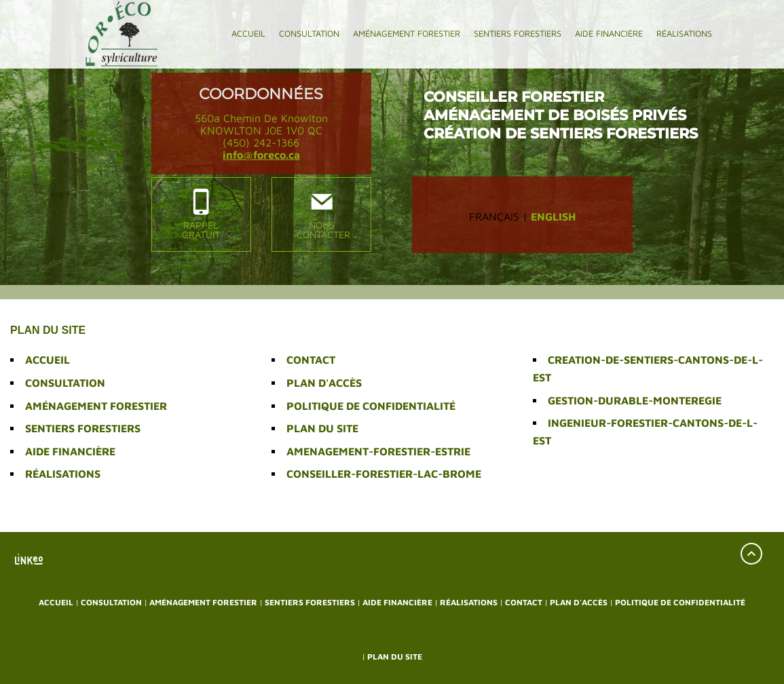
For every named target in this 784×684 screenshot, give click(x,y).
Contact (311, 360)
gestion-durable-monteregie (635, 400)
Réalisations (684, 34)
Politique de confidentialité (371, 406)
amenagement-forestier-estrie (378, 451)
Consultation (309, 34)
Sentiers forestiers (518, 34)
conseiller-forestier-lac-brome (384, 474)
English (553, 216)
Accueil (248, 34)
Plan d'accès (324, 383)
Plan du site (322, 428)
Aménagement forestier (407, 34)
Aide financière (609, 34)
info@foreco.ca (261, 155)
